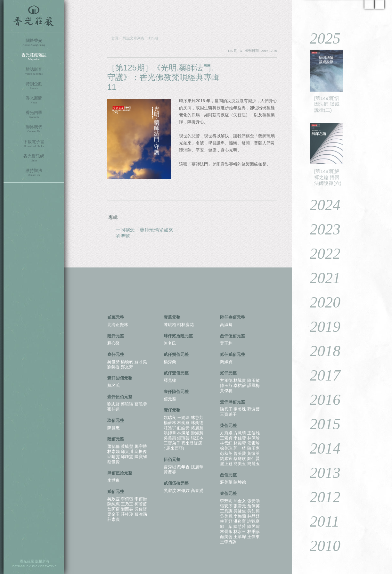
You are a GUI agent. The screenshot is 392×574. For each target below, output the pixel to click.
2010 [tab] (320, 546)
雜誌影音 (34, 71)
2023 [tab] (320, 229)
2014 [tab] (320, 448)
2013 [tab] (320, 473)
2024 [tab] (320, 205)
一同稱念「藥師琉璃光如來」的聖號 (147, 233)
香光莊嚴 (34, 16)
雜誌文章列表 (134, 38)
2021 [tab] (320, 278)
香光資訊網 (34, 158)
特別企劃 (34, 86)
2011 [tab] (320, 521)
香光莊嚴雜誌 (34, 57)
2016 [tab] (320, 400)
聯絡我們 (34, 129)
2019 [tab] (320, 327)
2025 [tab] (320, 38)
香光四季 (34, 115)
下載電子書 (34, 144)
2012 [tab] (320, 497)
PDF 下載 (258, 68)
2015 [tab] (320, 424)
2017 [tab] (320, 375)
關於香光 (34, 42)
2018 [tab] (320, 351)
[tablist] (342, 297)
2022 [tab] (320, 254)
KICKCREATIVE (44, 566)
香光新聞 (34, 100)
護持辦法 (34, 172)
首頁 (115, 38)
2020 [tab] (320, 302)
